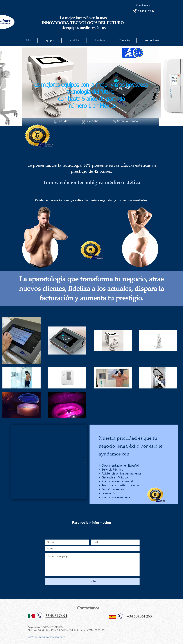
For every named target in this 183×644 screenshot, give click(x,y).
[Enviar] (92, 581)
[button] (49, 462)
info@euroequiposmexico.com (46, 637)
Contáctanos (88, 608)
